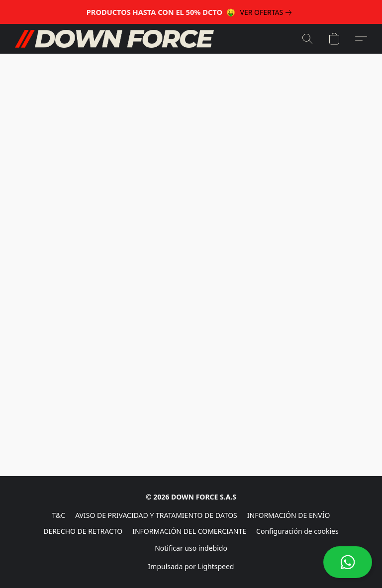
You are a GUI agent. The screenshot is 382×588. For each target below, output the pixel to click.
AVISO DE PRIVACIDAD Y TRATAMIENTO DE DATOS (156, 515)
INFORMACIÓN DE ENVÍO (289, 515)
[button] (348, 562)
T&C (59, 515)
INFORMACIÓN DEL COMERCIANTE (189, 531)
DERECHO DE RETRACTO (83, 531)
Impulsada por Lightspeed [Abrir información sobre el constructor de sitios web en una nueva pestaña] (191, 566)
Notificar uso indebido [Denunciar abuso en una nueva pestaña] (191, 548)
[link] (268, 12)
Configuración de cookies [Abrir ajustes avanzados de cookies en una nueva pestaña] (297, 531)
